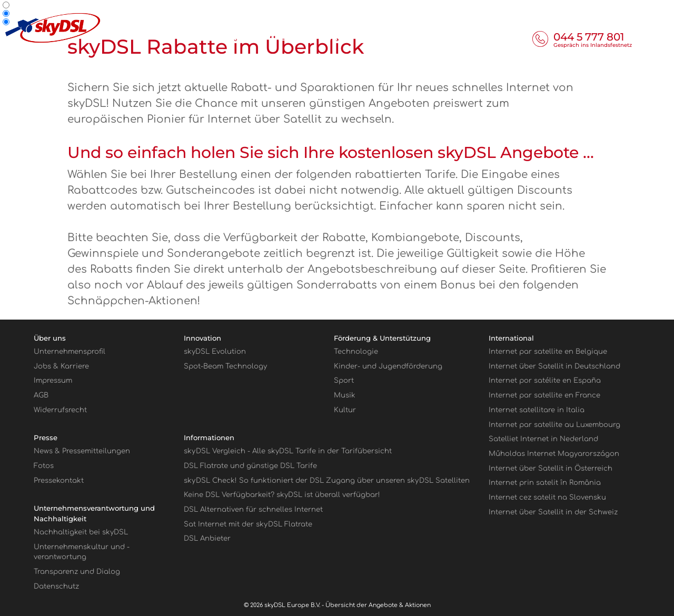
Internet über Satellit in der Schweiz (553, 512)
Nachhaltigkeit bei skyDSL (81, 532)
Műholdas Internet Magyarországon (554, 454)
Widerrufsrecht (60, 410)
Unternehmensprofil (70, 351)
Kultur (345, 410)
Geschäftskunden (554, 8)
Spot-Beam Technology (225, 366)
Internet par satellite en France (544, 395)
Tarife (344, 37)
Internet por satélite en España (545, 380)
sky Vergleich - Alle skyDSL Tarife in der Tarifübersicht (288, 451)
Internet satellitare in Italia (537, 410)
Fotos (44, 466)
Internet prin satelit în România (545, 483)
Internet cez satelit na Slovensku (547, 497)
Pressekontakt (59, 480)
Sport (344, 380)
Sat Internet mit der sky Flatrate (248, 524)
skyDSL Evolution (215, 351)
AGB (41, 395)
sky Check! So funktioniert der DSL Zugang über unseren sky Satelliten (326, 480)
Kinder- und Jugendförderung (388, 366)
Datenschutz (56, 586)
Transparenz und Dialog (77, 572)
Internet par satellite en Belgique (548, 351)
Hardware (413, 37)
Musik (345, 395)
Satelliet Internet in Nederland (543, 439)
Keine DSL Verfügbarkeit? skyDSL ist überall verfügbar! (282, 495)
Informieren (268, 37)
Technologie (356, 351)
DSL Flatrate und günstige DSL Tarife (250, 466)
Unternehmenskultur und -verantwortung (82, 552)
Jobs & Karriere (61, 366)
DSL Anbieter (207, 538)
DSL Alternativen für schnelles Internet (253, 509)
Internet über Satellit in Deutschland (554, 366)
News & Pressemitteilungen (82, 451)
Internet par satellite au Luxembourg (554, 425)
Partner (612, 8)
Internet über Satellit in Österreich (551, 468)
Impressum (53, 380)
